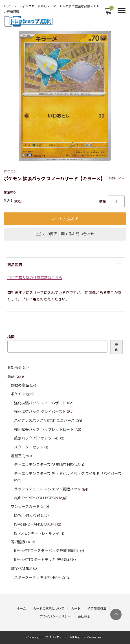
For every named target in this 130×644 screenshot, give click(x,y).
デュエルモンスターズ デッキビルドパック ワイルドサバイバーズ (68, 474)
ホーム (22, 609)
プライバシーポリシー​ (55, 617)
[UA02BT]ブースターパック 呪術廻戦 (44, 551)
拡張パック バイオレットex (37, 438)
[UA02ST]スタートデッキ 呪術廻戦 (43, 560)
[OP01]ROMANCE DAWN (35, 524)
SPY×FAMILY (21, 568)
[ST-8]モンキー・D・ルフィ (37, 533)
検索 (11, 337)
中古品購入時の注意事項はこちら (35, 278)
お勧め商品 (20, 385)
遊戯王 (16, 456)
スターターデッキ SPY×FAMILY (40, 577)
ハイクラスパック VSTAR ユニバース (44, 420)
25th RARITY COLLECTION (36, 498)
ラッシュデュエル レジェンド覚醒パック (48, 489)
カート (76, 609)
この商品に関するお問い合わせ (65, 234)
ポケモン (18, 394)
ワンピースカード (25, 507)
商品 (11, 377)
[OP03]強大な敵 (27, 516)
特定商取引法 (97, 609)
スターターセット (29, 447)
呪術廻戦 (18, 542)
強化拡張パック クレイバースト (40, 412)
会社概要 (84, 617)
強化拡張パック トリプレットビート (44, 429)
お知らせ (15, 368)
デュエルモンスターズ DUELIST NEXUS (47, 465)
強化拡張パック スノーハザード (40, 403)
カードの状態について (49, 609)
